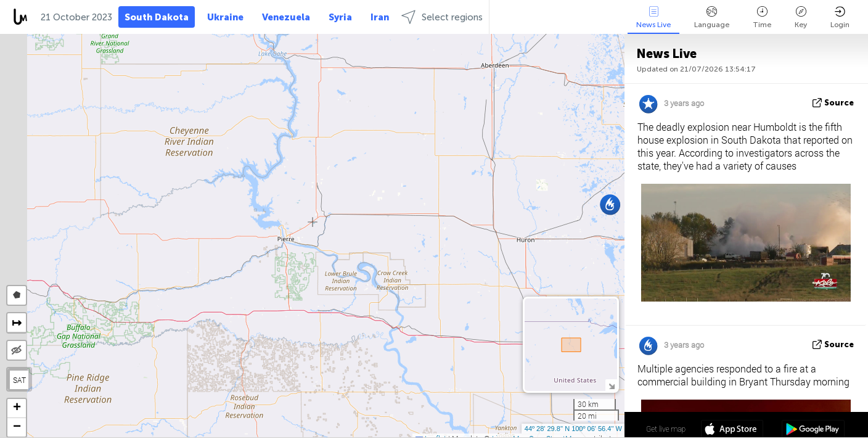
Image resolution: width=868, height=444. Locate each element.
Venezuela (286, 17)
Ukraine (225, 17)
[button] (610, 204)
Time (762, 18)
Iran (380, 17)
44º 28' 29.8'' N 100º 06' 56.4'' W (573, 429)
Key (801, 18)
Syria (340, 17)
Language (712, 18)
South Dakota (157, 17)
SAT (19, 380)
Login (840, 18)
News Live (653, 18)
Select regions (442, 17)
